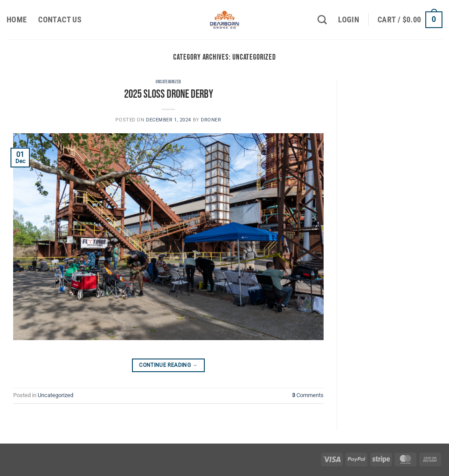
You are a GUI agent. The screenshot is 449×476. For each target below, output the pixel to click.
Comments (308, 395)
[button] (349, 20)
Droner (211, 120)
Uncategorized (168, 82)
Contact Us (60, 20)
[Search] (322, 20)
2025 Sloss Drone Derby (169, 94)
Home (17, 20)
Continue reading (168, 365)
